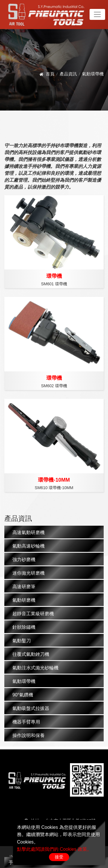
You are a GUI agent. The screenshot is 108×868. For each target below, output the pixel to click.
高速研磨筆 (24, 587)
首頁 (50, 74)
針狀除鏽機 (24, 627)
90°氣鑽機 (23, 695)
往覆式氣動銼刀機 (31, 654)
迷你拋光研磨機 (29, 573)
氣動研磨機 (24, 600)
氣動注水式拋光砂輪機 (35, 668)
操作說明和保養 (29, 735)
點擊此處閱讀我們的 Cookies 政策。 (54, 849)
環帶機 (54, 276)
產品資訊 (68, 74)
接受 (59, 857)
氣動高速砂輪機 (29, 546)
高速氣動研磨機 (29, 532)
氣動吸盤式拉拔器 (31, 708)
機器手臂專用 (26, 722)
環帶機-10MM (54, 480)
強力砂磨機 (24, 560)
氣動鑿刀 (22, 641)
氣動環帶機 (24, 681)
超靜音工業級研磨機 (33, 614)
